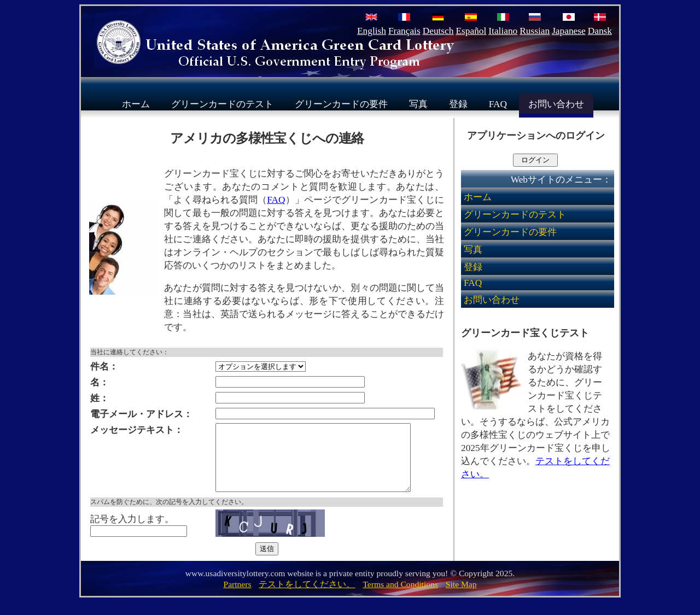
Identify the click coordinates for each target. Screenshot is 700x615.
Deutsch (438, 31)
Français (404, 31)
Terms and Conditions (400, 597)
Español (471, 31)
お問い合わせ (556, 104)
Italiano (503, 31)
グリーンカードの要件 (341, 104)
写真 (418, 104)
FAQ (498, 104)
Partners (237, 597)
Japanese (569, 31)
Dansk (600, 31)
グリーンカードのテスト (222, 104)
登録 (458, 104)
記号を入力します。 (132, 532)
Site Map (461, 597)
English (372, 31)
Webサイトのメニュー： (561, 180)
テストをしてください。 (307, 597)
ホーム (136, 104)
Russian (535, 31)
